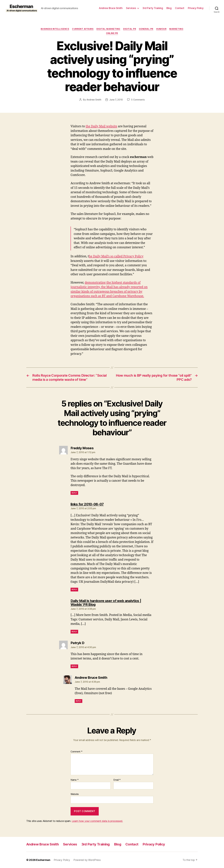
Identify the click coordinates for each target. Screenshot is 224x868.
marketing (176, 29)
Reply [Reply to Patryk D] (74, 666)
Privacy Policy (196, 8)
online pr (112, 33)
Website (75, 794)
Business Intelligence (55, 29)
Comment (76, 752)
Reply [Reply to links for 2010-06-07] (74, 589)
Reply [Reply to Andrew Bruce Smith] (78, 701)
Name (74, 780)
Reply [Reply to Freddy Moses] (74, 493)
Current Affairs (83, 29)
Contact (180, 8)
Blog (169, 8)
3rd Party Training (153, 8)
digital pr (130, 29)
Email (117, 780)
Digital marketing (108, 29)
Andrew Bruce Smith (111, 8)
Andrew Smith (94, 100)
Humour (161, 29)
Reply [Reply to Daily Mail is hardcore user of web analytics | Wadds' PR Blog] (74, 632)
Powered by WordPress (87, 860)
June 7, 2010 (116, 100)
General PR (146, 29)
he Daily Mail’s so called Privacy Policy (116, 256)
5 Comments (138, 100)
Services (131, 8)
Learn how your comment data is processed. (97, 821)
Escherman (43, 860)
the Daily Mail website (101, 126)
